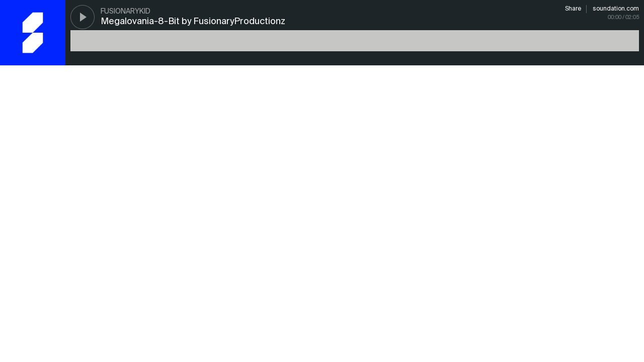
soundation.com (616, 9)
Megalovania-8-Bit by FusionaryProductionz (193, 22)
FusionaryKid (126, 12)
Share (573, 9)
